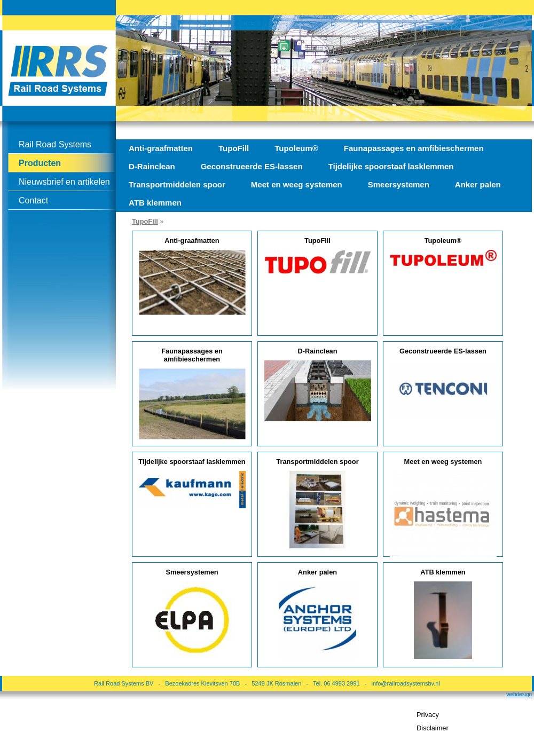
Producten (40, 163)
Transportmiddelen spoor (177, 184)
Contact (33, 200)
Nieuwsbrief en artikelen (64, 182)
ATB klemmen (155, 203)
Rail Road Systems (55, 144)
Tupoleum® (296, 148)
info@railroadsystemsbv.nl (406, 683)
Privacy (428, 715)
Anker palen (478, 184)
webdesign (519, 694)
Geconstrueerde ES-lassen (252, 166)
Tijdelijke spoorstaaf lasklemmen (391, 166)
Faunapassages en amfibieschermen (414, 148)
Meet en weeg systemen (297, 184)
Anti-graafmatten (161, 148)
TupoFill (234, 148)
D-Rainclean (152, 166)
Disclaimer (433, 728)
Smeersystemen (399, 184)
